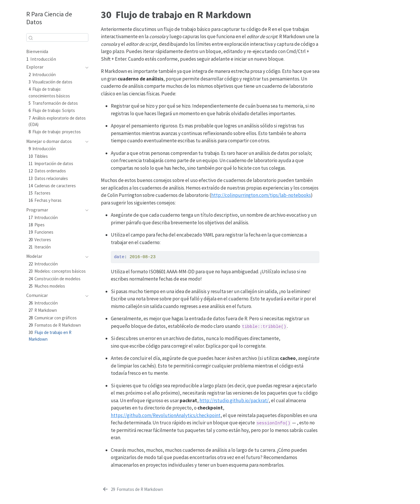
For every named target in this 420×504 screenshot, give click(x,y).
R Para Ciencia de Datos (49, 18)
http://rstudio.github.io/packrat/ (234, 400)
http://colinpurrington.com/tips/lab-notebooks (261, 195)
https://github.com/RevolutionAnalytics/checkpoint (166, 415)
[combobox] (57, 37)
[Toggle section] (86, 67)
